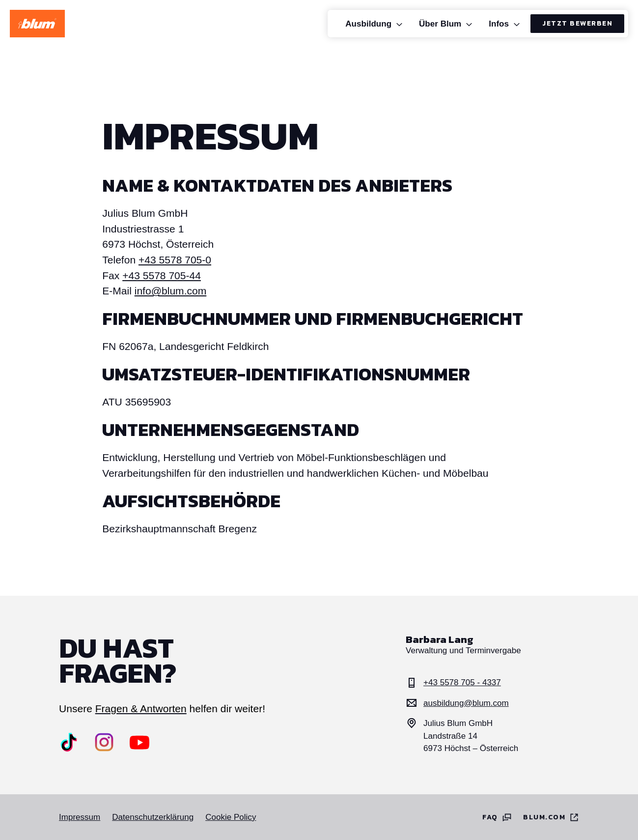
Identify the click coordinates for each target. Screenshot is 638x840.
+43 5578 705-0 (175, 260)
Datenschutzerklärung (153, 817)
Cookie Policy (231, 817)
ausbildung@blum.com (457, 703)
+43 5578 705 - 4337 (453, 683)
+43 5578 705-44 (162, 275)
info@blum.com (171, 291)
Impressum (80, 817)
